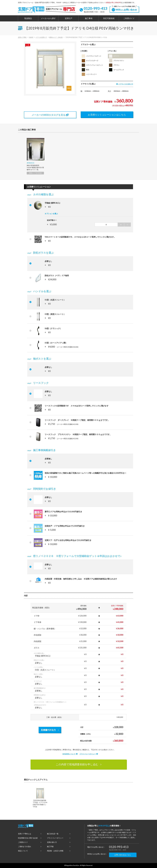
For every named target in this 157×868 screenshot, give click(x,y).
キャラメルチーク (90, 61)
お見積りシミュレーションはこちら (107, 115)
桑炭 (85, 70)
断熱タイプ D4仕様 (56, 37)
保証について (30, 851)
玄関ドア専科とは (30, 834)
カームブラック (117, 70)
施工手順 (59, 846)
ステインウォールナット (92, 65)
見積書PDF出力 (50, 730)
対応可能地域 (109, 18)
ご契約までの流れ (30, 846)
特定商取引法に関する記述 (30, 838)
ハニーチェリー (89, 74)
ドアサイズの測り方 (125, 84)
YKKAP (31, 37)
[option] (35, 156)
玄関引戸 (68, 18)
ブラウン (114, 65)
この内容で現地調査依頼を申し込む (79, 764)
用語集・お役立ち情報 (59, 851)
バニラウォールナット (92, 56)
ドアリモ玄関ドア (41, 37)
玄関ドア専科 (22, 37)
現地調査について (70, 754)
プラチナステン (117, 61)
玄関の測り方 (59, 842)
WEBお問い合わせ (124, 9)
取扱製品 (28, 18)
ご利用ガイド (129, 18)
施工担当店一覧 (59, 834)
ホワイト (114, 56)
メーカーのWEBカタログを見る (50, 115)
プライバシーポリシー (89, 754)
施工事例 (89, 18)
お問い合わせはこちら (123, 855)
